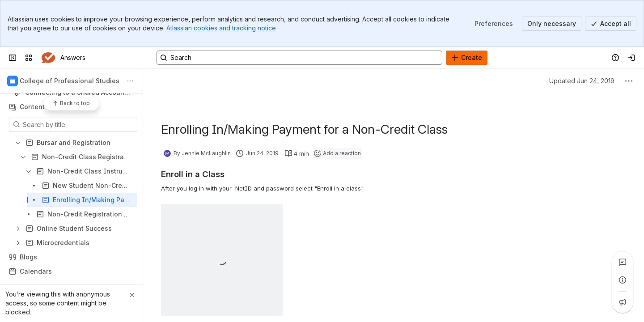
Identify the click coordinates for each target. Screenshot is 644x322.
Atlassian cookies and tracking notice (221, 28)
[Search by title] (78, 125)
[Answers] (48, 58)
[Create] (467, 58)
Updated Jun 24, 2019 (582, 81)
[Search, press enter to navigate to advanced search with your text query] (299, 58)
